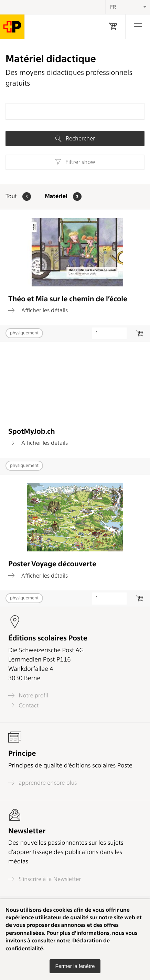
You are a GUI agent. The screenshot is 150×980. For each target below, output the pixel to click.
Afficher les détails (38, 310)
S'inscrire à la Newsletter (45, 879)
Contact (23, 705)
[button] (75, 966)
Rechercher (75, 138)
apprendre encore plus (43, 783)
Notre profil (28, 695)
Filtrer (75, 162)
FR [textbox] (113, 7)
